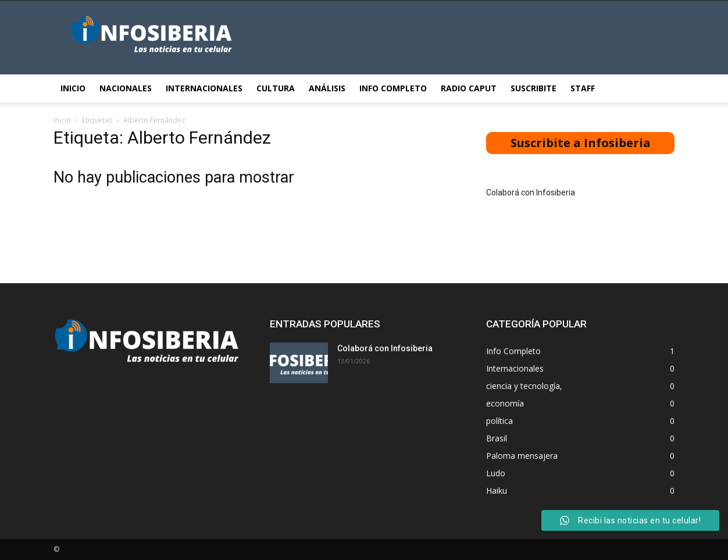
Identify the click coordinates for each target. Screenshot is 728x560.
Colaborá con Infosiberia (531, 192)
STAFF (583, 88)
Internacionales (204, 88)
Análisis (327, 88)
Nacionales (126, 88)
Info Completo (393, 88)
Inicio (73, 88)
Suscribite (533, 88)
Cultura (276, 88)
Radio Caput (469, 88)
